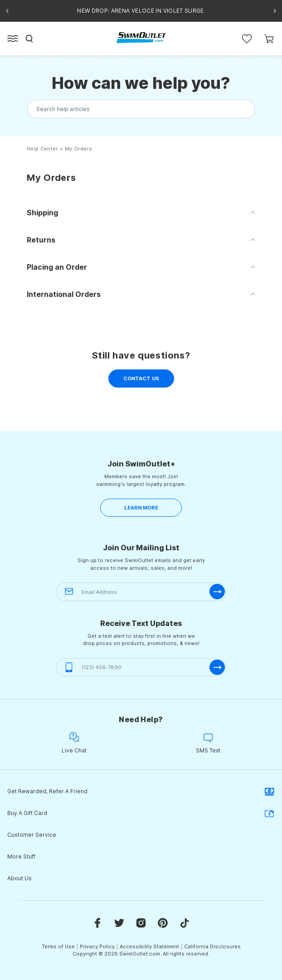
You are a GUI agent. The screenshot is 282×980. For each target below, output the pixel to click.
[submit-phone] (217, 667)
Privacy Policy (97, 946)
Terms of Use (58, 946)
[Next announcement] (275, 11)
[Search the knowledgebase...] (141, 109)
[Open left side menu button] (13, 39)
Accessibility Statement (149, 946)
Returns (41, 240)
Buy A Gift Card (141, 813)
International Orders (64, 294)
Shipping (42, 213)
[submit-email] (217, 592)
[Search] (29, 39)
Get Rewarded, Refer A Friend (141, 791)
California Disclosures (212, 946)
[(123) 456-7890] (141, 667)
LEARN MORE (141, 508)
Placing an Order (57, 267)
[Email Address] (141, 592)
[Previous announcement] (7, 11)
